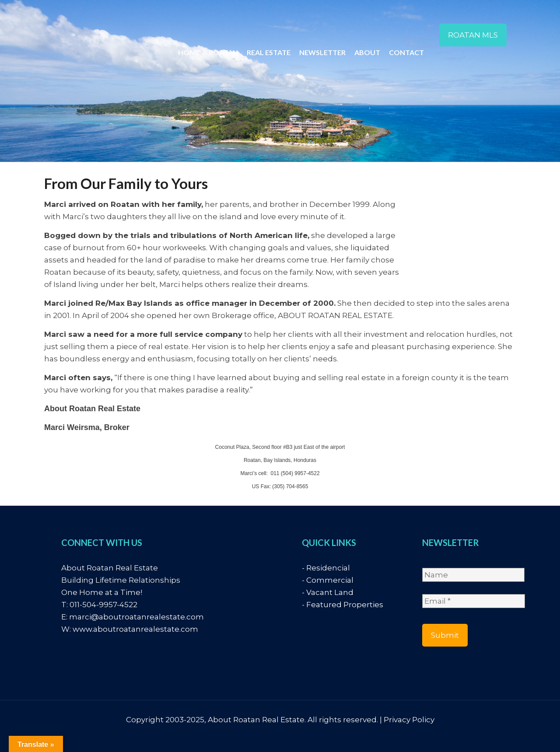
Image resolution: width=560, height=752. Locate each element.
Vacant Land (330, 592)
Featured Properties (345, 605)
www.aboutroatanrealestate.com (135, 629)
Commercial (330, 580)
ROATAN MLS (473, 35)
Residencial (328, 568)
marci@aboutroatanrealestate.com (136, 617)
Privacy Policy (409, 720)
